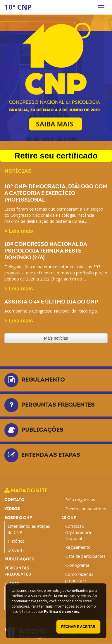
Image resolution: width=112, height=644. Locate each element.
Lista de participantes (85, 556)
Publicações (42, 430)
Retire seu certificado (56, 156)
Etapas (12, 583)
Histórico (16, 541)
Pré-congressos (80, 500)
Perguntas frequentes (58, 405)
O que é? (16, 550)
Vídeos (12, 509)
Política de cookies (62, 612)
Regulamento (43, 380)
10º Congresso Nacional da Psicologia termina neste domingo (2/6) (46, 251)
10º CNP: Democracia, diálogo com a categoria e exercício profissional (56, 193)
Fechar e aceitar (78, 627)
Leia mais (19, 231)
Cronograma (77, 565)
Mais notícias (56, 338)
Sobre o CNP (18, 518)
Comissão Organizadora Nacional (78, 532)
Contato (14, 500)
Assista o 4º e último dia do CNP (51, 302)
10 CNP (69, 518)
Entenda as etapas (51, 455)
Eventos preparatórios (86, 509)
